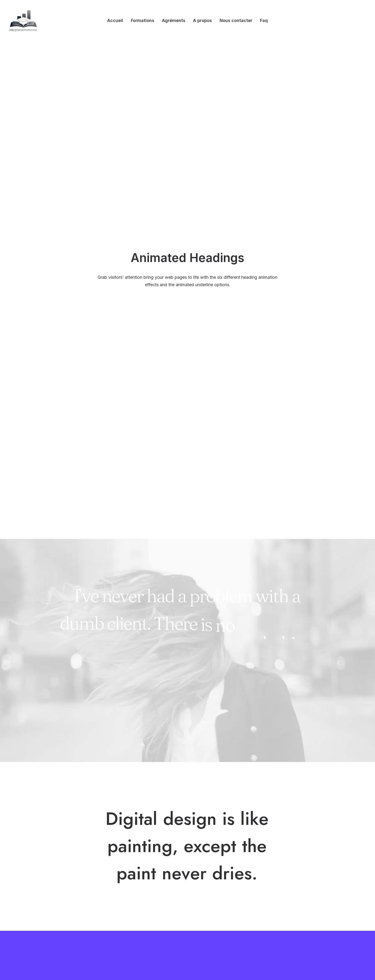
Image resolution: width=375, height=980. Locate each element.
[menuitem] (115, 21)
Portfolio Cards (65, 891)
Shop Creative (64, 904)
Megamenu (132, 872)
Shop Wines (62, 872)
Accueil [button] (115, 20)
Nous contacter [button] (236, 20)
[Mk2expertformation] (23, 21)
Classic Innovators (68, 897)
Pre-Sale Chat (209, 914)
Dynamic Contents (137, 904)
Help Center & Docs (214, 866)
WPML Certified (136, 923)
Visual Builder (133, 866)
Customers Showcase (285, 890)
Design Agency (65, 866)
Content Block (134, 897)
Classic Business (66, 885)
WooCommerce (135, 879)
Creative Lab (63, 879)
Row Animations (135, 910)
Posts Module (134, 891)
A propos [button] (202, 20)
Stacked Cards (134, 916)
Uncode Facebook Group (288, 866)
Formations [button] (143, 20)
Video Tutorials (210, 890)
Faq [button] (264, 20)
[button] (264, 914)
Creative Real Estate (69, 910)
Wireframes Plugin (137, 885)
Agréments (174, 20)
